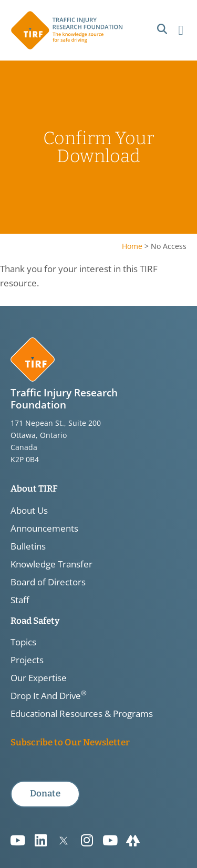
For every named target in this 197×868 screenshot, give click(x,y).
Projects (27, 660)
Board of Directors (48, 582)
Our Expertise (39, 678)
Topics (23, 642)
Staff (20, 600)
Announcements (44, 528)
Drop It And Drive (49, 696)
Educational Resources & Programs (82, 714)
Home (132, 246)
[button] (162, 29)
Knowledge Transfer (51, 564)
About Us (29, 511)
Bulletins (28, 546)
